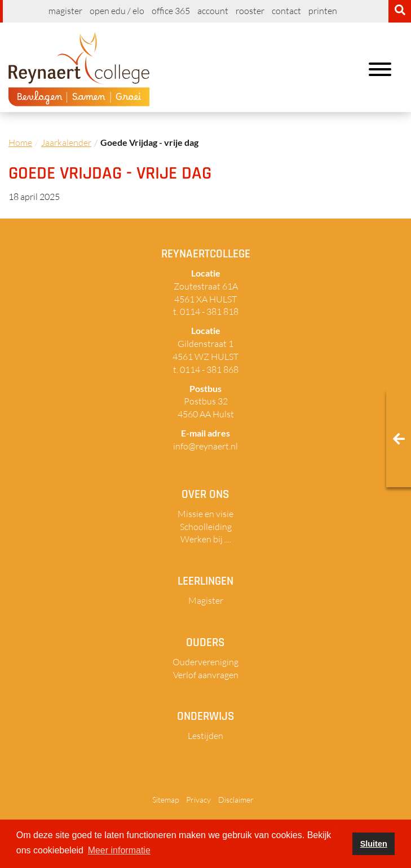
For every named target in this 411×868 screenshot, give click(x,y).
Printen (323, 11)
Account (213, 11)
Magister (65, 11)
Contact (286, 11)
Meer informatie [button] (119, 850)
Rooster (250, 11)
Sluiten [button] (374, 844)
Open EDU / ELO (117, 11)
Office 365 (171, 11)
